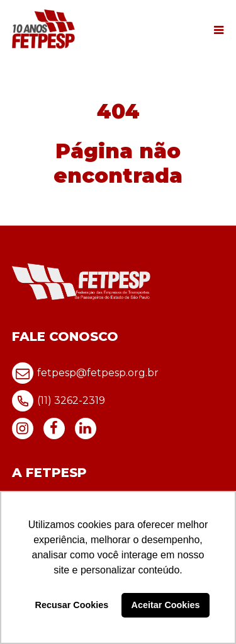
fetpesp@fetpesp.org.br (85, 373)
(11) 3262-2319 (59, 401)
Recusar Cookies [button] (72, 605)
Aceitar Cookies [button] (166, 605)
